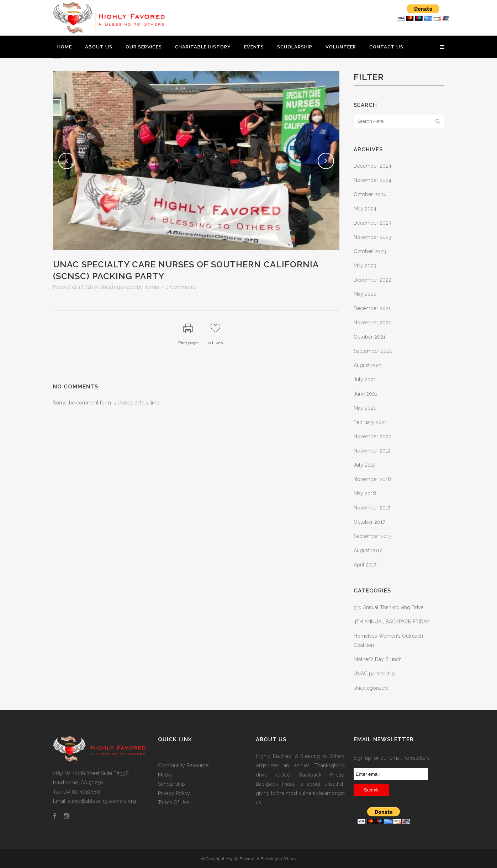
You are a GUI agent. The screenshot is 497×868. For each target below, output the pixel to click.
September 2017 (372, 536)
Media (165, 775)
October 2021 (369, 337)
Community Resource (183, 765)
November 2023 (372, 237)
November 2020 (373, 436)
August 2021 (368, 365)
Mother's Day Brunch (378, 659)
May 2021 (365, 408)
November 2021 (372, 323)
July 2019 (365, 465)
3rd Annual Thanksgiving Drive (388, 607)
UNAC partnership (374, 674)
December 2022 (372, 280)
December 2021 (372, 308)
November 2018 (372, 479)
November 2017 (372, 508)
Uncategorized (118, 287)
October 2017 (369, 522)
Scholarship (171, 784)
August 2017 (368, 550)
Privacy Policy (174, 793)
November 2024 (372, 180)
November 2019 (372, 451)
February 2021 (370, 422)
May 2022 (365, 294)
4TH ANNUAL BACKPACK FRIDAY (392, 622)
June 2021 (365, 394)
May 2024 (365, 209)
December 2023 (372, 223)
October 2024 (370, 194)
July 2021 (365, 380)
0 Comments (181, 287)
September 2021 (373, 351)
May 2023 (365, 266)
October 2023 (370, 251)
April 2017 (365, 565)
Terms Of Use (174, 802)
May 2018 (365, 493)
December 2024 (372, 166)
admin (152, 287)
